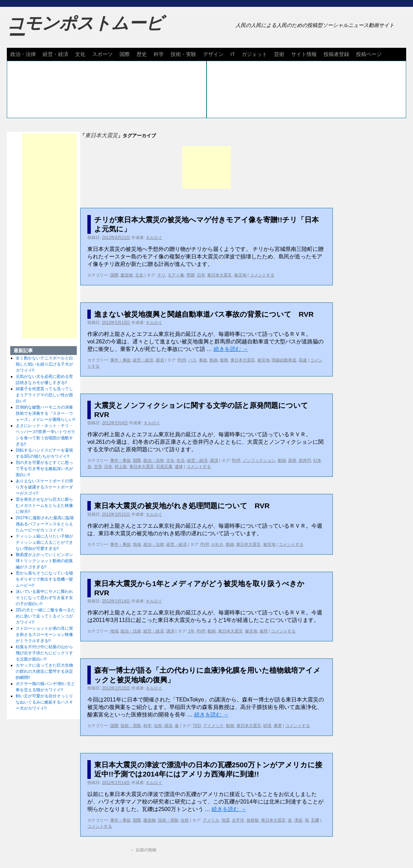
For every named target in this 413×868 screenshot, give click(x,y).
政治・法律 (23, 54)
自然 (158, 726)
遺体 (179, 467)
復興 (224, 360)
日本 (201, 275)
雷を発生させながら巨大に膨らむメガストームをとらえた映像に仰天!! (44, 506)
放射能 (253, 820)
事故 (203, 360)
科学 (159, 54)
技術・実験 (183, 54)
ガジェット (254, 54)
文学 (98, 467)
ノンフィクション (259, 460)
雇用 (264, 631)
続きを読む (231, 349)
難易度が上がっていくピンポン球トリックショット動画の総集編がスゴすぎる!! (44, 561)
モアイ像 (176, 275)
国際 (125, 54)
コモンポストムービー (85, 29)
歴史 (142, 54)
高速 (303, 360)
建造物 (127, 275)
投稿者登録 (336, 54)
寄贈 (190, 275)
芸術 (279, 54)
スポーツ (102, 54)
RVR (182, 360)
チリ (161, 275)
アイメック (213, 726)
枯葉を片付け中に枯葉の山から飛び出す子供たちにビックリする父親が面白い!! (44, 653)
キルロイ (154, 238)
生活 (181, 460)
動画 (214, 360)
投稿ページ (369, 54)
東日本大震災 (219, 275)
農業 (278, 726)
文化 (80, 54)
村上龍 (121, 467)
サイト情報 (304, 54)
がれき (217, 544)
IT (233, 54)
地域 (137, 544)
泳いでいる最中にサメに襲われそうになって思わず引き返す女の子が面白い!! (44, 598)
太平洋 (238, 820)
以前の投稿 (143, 850)
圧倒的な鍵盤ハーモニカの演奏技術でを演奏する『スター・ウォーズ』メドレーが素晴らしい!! (46, 413)
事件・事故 (120, 360)
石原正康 (164, 467)
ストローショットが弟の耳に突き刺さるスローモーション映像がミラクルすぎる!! (44, 635)
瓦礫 (315, 820)
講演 (160, 360)
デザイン (213, 54)
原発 (292, 460)
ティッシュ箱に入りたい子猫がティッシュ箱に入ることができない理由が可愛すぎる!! (44, 542)
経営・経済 (55, 54)
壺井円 (305, 460)
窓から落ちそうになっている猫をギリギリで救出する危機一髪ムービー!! (44, 579)
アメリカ (211, 820)
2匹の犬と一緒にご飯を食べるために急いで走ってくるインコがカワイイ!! (46, 616)
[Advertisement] (206, 167)
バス (193, 360)
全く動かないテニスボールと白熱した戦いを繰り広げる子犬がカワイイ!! (44, 364)
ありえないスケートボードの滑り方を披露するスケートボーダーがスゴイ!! (44, 487)
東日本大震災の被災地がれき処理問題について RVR (182, 506)
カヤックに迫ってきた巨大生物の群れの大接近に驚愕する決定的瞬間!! (44, 671)
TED (197, 726)
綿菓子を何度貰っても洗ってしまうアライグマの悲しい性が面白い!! (44, 395)
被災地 (240, 275)
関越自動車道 (284, 360)
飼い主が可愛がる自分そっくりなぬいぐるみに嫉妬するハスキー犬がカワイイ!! (44, 702)
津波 (298, 820)
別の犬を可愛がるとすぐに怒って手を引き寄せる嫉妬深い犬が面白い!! (44, 469)
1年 (191, 631)
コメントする (262, 275)
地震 (226, 820)
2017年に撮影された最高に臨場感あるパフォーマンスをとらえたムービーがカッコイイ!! (45, 524)
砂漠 (267, 726)
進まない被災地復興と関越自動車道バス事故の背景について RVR (204, 314)
